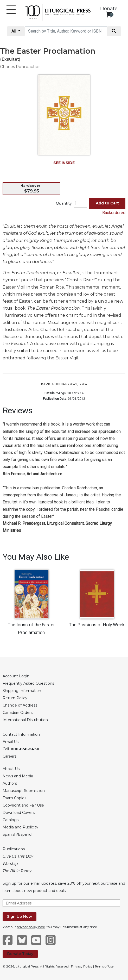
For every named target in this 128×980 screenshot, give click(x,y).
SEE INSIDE (64, 163)
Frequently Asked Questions (28, 683)
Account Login (16, 676)
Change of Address (20, 705)
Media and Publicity (20, 827)
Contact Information (21, 734)
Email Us (11, 742)
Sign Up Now (20, 916)
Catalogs (11, 820)
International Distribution (25, 720)
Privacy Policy (82, 966)
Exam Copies (14, 798)
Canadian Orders (18, 713)
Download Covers (19, 813)
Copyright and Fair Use (23, 805)
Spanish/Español (17, 834)
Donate (109, 9)
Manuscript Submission (24, 791)
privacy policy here (31, 927)
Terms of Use (104, 966)
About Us (11, 769)
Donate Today (20, 954)
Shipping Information (22, 691)
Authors (10, 783)
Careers (9, 756)
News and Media (18, 776)
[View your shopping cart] (109, 14)
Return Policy (15, 698)
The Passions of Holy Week (97, 625)
